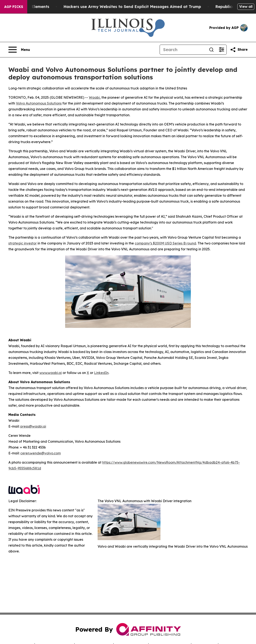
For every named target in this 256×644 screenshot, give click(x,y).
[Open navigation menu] (19, 50)
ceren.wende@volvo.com (41, 453)
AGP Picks (14, 7)
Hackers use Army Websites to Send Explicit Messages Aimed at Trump (138, 7)
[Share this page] (239, 50)
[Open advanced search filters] (221, 50)
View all (246, 6)
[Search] (183, 50)
